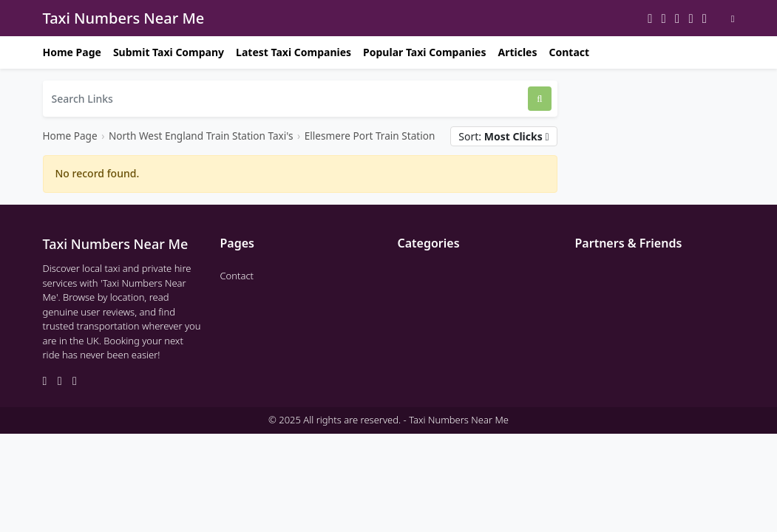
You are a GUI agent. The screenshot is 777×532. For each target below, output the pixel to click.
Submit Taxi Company (169, 52)
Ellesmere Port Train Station (370, 136)
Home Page (72, 52)
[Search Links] (286, 99)
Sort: (503, 136)
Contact (569, 52)
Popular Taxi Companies (424, 52)
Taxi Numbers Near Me (124, 18)
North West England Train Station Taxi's (201, 136)
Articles (517, 52)
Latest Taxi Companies (294, 52)
